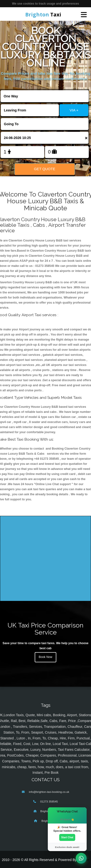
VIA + (74, 110)
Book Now (46, 657)
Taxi (43, 15)
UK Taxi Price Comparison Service (45, 629)
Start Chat (67, 837)
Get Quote (45, 169)
